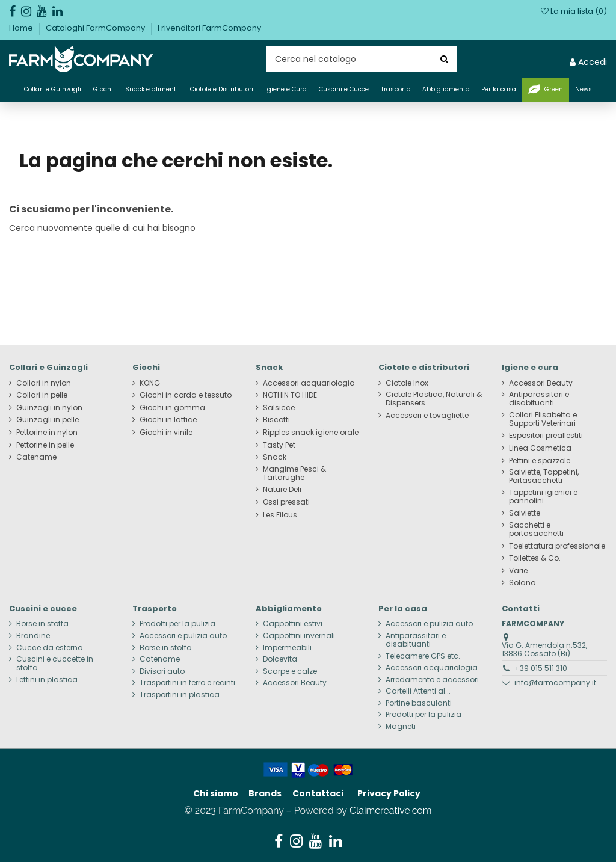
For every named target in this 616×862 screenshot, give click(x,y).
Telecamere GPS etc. (423, 656)
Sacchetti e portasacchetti (536, 529)
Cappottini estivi (293, 624)
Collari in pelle (42, 395)
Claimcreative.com (391, 811)
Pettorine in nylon (47, 433)
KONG (150, 383)
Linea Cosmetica (540, 448)
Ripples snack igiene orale (311, 433)
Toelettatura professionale (557, 546)
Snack (275, 457)
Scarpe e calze (290, 671)
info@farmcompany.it (555, 682)
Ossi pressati (286, 502)
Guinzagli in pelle (48, 420)
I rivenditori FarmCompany (209, 28)
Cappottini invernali (299, 636)
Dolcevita (280, 659)
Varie (518, 571)
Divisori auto (162, 671)
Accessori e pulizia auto (183, 636)
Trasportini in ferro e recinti (187, 683)
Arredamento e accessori (432, 680)
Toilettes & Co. (535, 558)
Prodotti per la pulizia (177, 624)
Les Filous (280, 515)
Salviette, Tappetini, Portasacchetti (544, 476)
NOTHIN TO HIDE (290, 395)
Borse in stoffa (42, 624)
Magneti (401, 727)
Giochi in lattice (168, 420)
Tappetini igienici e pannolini (543, 497)
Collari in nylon (44, 383)
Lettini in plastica (47, 680)
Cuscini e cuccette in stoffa (55, 663)
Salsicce (279, 408)
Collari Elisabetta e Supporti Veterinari (543, 419)
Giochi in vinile (166, 433)
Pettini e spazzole (540, 461)
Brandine (33, 636)
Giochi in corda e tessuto (186, 395)
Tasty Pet (279, 445)
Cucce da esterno (49, 648)
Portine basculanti (419, 703)
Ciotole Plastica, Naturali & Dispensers (434, 399)
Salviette (525, 513)
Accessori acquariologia (309, 383)
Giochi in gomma (172, 408)
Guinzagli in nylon (49, 408)
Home (22, 28)
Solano (522, 583)
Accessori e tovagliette (427, 416)
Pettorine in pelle (45, 445)
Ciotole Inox (407, 383)
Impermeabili (287, 648)
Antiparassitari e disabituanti (539, 399)
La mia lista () (574, 11)
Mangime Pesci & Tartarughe (294, 473)
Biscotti (276, 420)
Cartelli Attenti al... (418, 691)
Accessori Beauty (541, 383)
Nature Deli (282, 490)
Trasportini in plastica (180, 695)
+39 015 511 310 (541, 668)
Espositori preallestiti (546, 436)
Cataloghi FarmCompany (96, 28)
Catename (36, 457)
